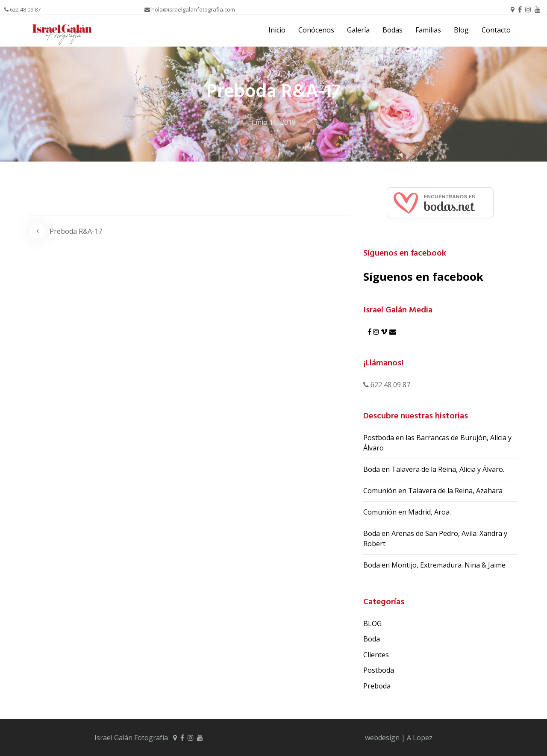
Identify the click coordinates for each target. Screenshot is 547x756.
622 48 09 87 (22, 9)
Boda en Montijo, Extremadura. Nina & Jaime (434, 565)
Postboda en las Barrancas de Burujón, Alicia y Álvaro (437, 443)
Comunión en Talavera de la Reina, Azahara (433, 491)
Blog (461, 30)
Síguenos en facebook (405, 253)
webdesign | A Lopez (399, 738)
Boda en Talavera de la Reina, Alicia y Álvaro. (434, 469)
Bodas (393, 30)
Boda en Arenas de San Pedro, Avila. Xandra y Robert (435, 538)
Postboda (379, 670)
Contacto (496, 30)
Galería (358, 30)
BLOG (372, 624)
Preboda (377, 686)
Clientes (376, 655)
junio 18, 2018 (273, 122)
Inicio (277, 30)
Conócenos (316, 30)
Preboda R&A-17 (76, 231)
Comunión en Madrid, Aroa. (407, 512)
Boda (372, 639)
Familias (428, 30)
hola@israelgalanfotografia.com (190, 9)
